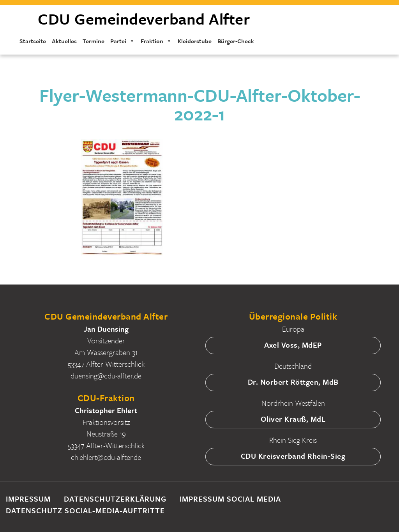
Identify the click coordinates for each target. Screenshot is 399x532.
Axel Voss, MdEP (293, 345)
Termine (94, 41)
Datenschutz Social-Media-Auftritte (85, 510)
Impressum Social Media (230, 499)
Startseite (33, 41)
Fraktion (156, 41)
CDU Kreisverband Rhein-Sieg (293, 456)
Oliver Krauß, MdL (293, 419)
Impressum (28, 499)
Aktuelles (64, 41)
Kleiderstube (195, 41)
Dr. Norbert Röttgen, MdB (293, 382)
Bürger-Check (236, 41)
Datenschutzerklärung (115, 499)
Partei (123, 41)
